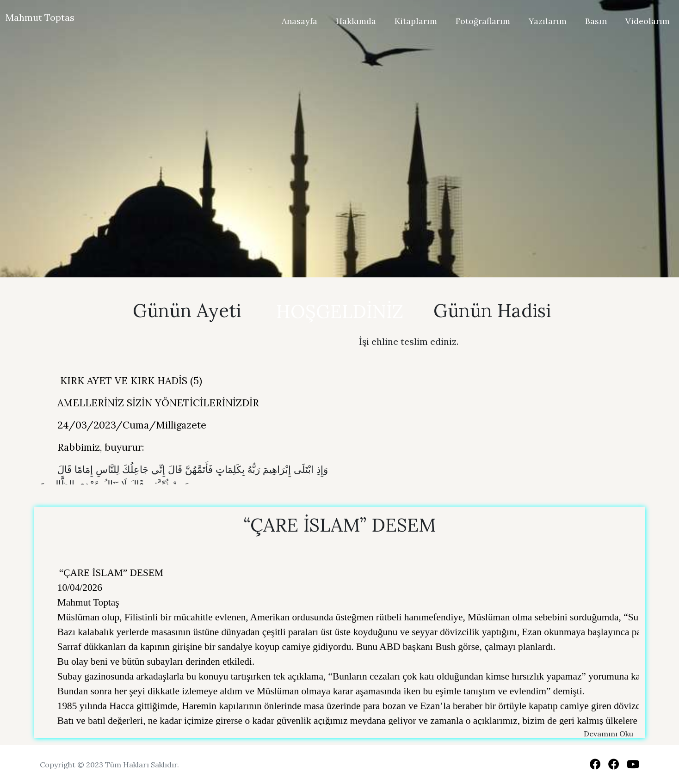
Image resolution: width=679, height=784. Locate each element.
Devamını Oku (608, 734)
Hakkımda (356, 21)
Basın (596, 21)
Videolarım (648, 21)
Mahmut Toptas (40, 17)
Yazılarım (548, 21)
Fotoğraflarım (483, 21)
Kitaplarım (416, 21)
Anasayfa (299, 21)
